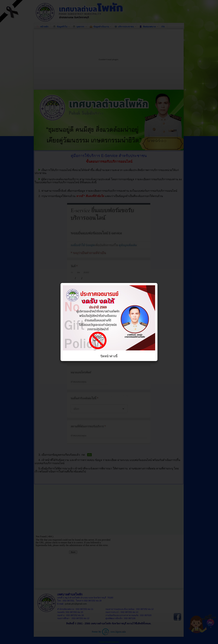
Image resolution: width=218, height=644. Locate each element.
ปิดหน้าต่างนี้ (109, 356)
